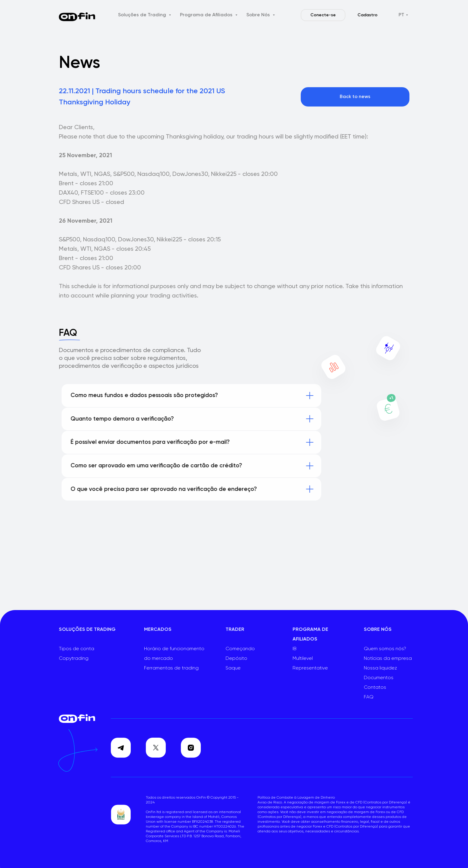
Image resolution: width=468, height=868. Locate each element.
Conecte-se (323, 15)
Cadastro (367, 15)
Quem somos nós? (385, 649)
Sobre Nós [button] (259, 15)
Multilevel (303, 659)
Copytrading (74, 659)
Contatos (375, 688)
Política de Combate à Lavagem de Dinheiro (296, 798)
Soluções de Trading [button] (143, 15)
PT (401, 15)
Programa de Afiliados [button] (207, 15)
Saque (233, 668)
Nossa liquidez (380, 668)
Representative (310, 668)
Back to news (355, 97)
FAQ (369, 697)
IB (295, 649)
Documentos (379, 678)
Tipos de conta (77, 649)
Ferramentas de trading (171, 668)
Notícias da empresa (388, 659)
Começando (240, 649)
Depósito (236, 659)
